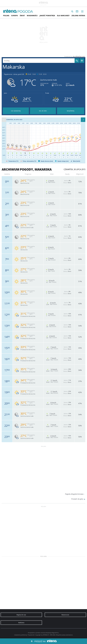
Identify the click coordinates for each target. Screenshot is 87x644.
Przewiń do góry (77, 499)
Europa (15, 16)
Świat (22, 16)
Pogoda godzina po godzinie (16, 111)
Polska (6, 16)
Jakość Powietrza (47, 16)
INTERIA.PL (46, 635)
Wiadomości (32, 16)
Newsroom (65, 615)
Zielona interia (78, 16)
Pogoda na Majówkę (71, 111)
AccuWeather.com (79, 56)
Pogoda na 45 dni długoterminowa (43, 111)
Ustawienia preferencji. (21, 635)
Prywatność (31, 635)
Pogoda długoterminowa (74, 494)
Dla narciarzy (63, 16)
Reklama (21, 623)
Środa (47, 93)
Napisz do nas (21, 615)
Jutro (5, 93)
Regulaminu (55, 633)
